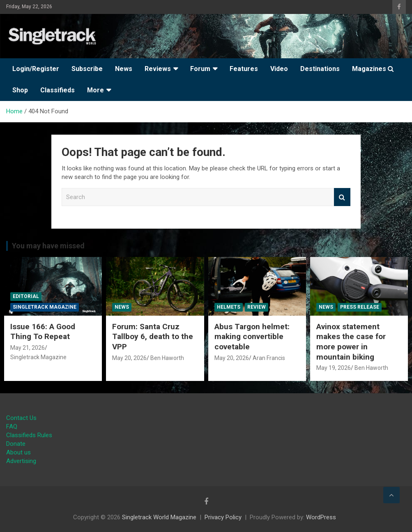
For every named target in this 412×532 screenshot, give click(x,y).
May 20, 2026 (129, 358)
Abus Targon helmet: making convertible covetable (252, 337)
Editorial (26, 296)
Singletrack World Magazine (159, 517)
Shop (20, 90)
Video (279, 69)
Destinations (320, 69)
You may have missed (48, 246)
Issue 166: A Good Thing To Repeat (43, 332)
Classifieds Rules (29, 435)
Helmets (229, 307)
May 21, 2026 (28, 348)
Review (257, 307)
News (124, 69)
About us (18, 452)
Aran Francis (269, 358)
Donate (16, 444)
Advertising (21, 461)
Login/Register (36, 69)
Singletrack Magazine (45, 307)
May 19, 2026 (334, 368)
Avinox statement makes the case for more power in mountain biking (351, 342)
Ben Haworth (167, 358)
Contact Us (21, 418)
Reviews (158, 69)
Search (342, 197)
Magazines (369, 69)
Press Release (360, 307)
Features (244, 69)
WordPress (321, 517)
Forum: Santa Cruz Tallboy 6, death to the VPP (153, 337)
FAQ (12, 427)
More (96, 90)
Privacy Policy (223, 517)
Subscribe (87, 69)
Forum (200, 69)
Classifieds (58, 90)
